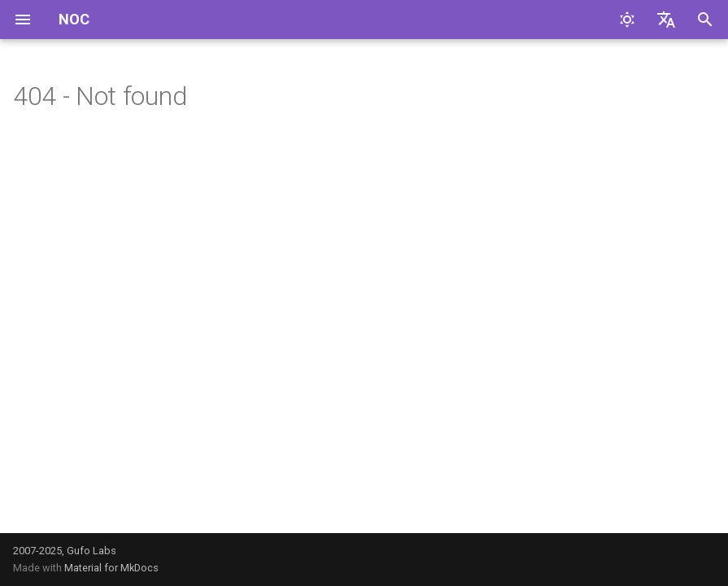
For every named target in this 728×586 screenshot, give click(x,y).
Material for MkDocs (111, 568)
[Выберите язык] (666, 20)
